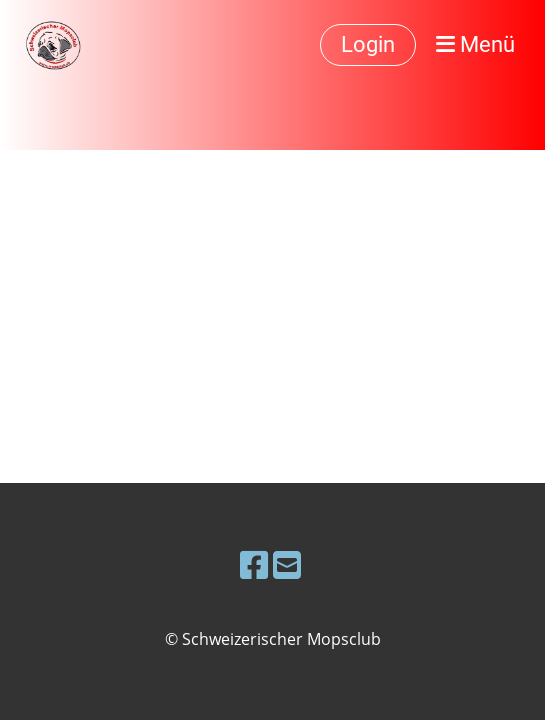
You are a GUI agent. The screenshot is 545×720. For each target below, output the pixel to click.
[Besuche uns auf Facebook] (254, 564)
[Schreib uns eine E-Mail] (287, 564)
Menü (475, 44)
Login (368, 44)
